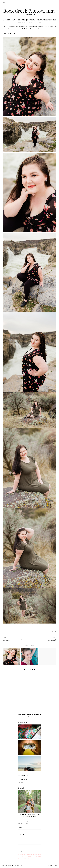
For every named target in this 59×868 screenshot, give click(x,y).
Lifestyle (29, 856)
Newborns (21, 859)
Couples (33, 854)
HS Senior (8, 631)
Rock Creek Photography (29, 11)
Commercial (27, 854)
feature (30, 859)
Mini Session (37, 856)
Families (38, 854)
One (26, 858)
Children (21, 854)
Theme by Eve (53, 866)
